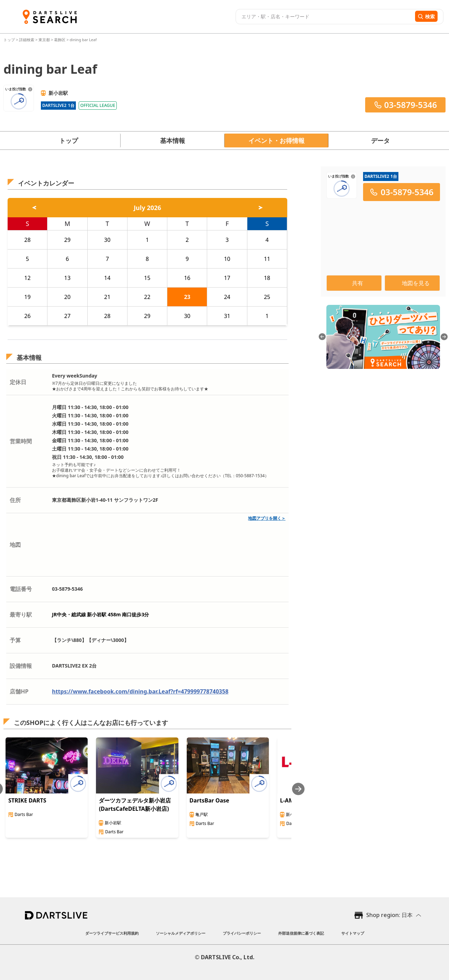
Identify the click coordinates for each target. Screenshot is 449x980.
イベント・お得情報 (276, 140)
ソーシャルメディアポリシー (181, 933)
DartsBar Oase (209, 800)
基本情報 (173, 140)
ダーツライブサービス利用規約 (112, 933)
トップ (10, 40)
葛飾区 (60, 40)
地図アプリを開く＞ (267, 518)
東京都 (44, 40)
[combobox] (324, 17)
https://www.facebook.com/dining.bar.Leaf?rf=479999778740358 (140, 691)
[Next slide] (298, 789)
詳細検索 (27, 40)
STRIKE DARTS (27, 800)
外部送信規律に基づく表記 (301, 933)
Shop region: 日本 (389, 915)
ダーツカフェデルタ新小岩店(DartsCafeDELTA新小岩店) (135, 805)
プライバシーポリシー (242, 933)
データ (380, 140)
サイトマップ (353, 933)
